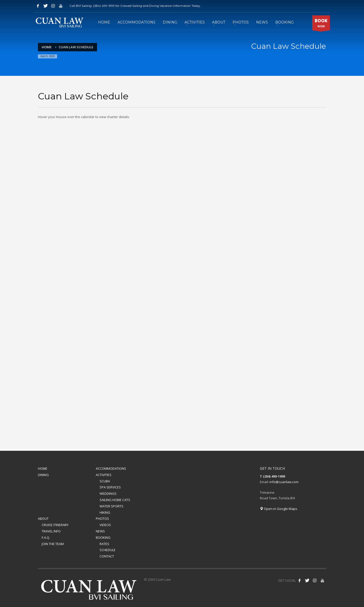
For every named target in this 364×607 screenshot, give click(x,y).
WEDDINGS (108, 493)
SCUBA (105, 481)
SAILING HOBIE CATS (115, 500)
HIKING (105, 512)
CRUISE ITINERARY (55, 525)
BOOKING (103, 537)
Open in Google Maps (279, 509)
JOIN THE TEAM (53, 544)
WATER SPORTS (111, 506)
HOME (43, 468)
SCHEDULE (108, 550)
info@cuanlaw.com (284, 482)
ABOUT (43, 519)
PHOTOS (102, 519)
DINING (43, 475)
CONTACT (107, 556)
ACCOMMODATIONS (111, 468)
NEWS (100, 531)
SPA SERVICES (110, 487)
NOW (321, 24)
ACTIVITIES (104, 475)
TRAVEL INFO (51, 531)
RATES (104, 544)
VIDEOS (105, 525)
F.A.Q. (46, 537)
